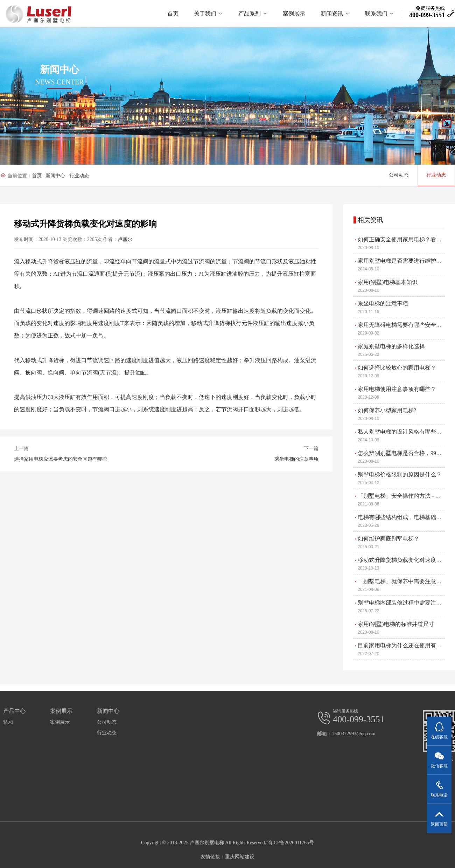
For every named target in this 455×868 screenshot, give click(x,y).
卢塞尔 (110, 239)
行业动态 (75, 176)
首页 (33, 176)
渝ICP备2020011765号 (291, 863)
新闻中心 (51, 176)
